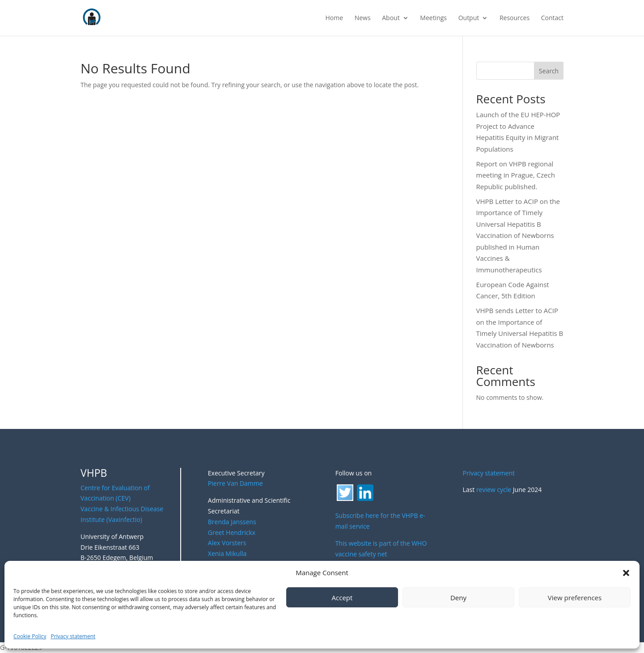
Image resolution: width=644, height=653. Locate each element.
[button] (626, 573)
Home (334, 18)
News (363, 18)
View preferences (575, 598)
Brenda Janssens (232, 522)
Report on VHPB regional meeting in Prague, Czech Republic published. (516, 175)
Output (469, 18)
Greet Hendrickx (232, 532)
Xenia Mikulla (227, 553)
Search (549, 71)
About (391, 18)
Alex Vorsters (227, 543)
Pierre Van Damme (235, 483)
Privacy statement (73, 636)
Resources (515, 18)
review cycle (494, 490)
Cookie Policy (30, 636)
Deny (458, 598)
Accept (342, 598)
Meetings (433, 18)
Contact (552, 18)
